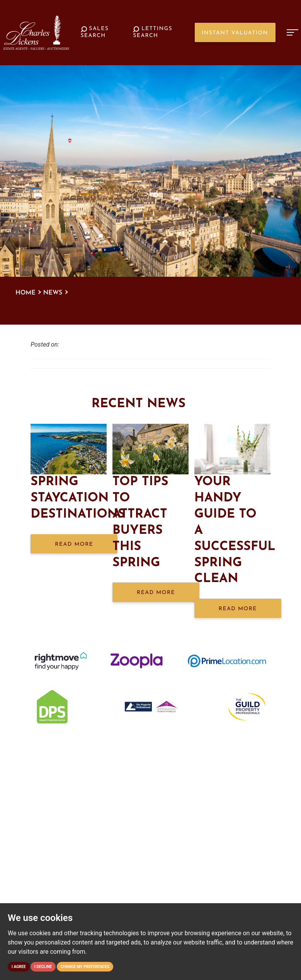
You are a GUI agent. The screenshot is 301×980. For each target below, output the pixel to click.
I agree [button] (19, 967)
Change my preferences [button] (85, 967)
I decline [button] (43, 967)
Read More (74, 544)
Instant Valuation (235, 33)
